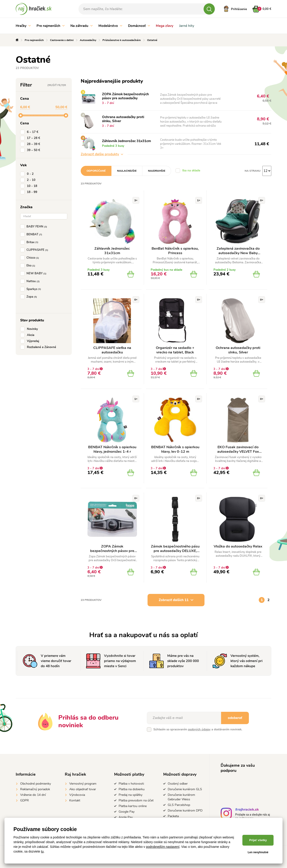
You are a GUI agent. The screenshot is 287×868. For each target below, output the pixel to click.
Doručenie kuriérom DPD (185, 811)
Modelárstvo (110, 26)
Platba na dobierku (132, 789)
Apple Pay (126, 817)
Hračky (23, 26)
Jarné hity (187, 26)
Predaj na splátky (130, 795)
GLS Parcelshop (179, 805)
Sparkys (32, 289)
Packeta (173, 816)
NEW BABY (34, 273)
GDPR (25, 800)
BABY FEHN (35, 227)
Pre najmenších (51, 26)
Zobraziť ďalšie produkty (102, 154)
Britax (30, 242)
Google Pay (127, 812)
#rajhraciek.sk (247, 810)
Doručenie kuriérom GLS (185, 789)
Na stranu (253, 171)
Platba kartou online (133, 806)
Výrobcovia (77, 795)
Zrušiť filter (57, 85)
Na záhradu (82, 26)
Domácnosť (139, 26)
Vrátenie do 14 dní (33, 795)
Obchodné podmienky (36, 784)
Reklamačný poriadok (35, 789)
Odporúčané (96, 171)
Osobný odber (178, 784)
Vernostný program (83, 784)
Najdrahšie (157, 171)
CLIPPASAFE (35, 250)
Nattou (31, 281)
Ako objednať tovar (83, 789)
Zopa (29, 297)
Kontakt (75, 800)
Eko (29, 266)
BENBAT (32, 234)
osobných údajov (199, 729)
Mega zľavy (165, 26)
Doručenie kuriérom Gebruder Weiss (181, 797)
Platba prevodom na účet (136, 800)
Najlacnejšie (127, 171)
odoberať (235, 718)
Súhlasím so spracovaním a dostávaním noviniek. (198, 729)
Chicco (30, 258)
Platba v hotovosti (131, 784)
